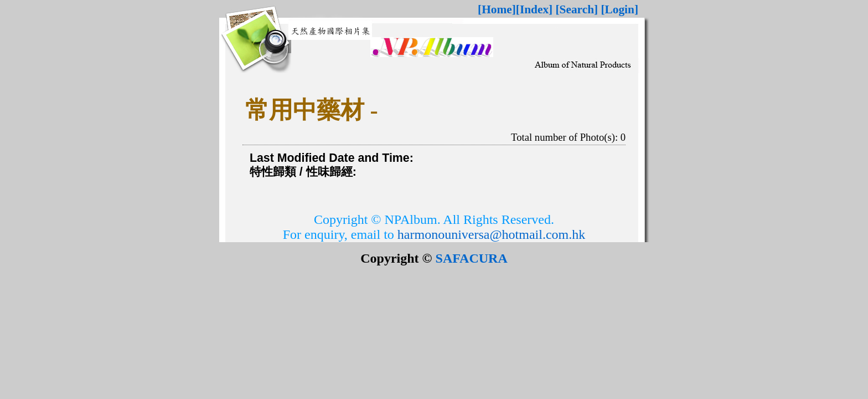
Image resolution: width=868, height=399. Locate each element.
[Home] (497, 9)
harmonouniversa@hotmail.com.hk (491, 234)
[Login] (619, 9)
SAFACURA (472, 258)
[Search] (577, 9)
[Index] (534, 9)
